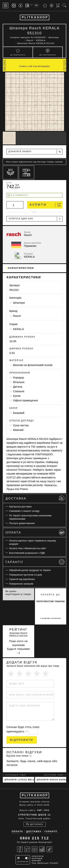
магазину (34, 450)
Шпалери (19, 303)
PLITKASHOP (35, 17)
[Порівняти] (52, 6)
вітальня (19, 382)
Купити (45, 205)
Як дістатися (35, 824)
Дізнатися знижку (35, 152)
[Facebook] (20, 849)
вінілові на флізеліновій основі (33, 365)
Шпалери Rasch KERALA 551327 (52, 780)
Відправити (22, 740)
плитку (29, 466)
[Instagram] (42, 849)
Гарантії (35, 562)
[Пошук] (64, 6)
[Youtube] (35, 849)
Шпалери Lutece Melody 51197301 (19, 780)
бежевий (19, 413)
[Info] (21, 6)
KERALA (18, 329)
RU (36, 5)
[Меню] (6, 6)
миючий (18, 430)
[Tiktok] (49, 849)
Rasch (17, 316)
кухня (17, 396)
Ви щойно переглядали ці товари (18, 593)
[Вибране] (45, 6)
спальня (19, 391)
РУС (47, 810)
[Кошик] (58, 6)
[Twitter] (27, 849)
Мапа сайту (26, 805)
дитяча (18, 387)
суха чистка (21, 425)
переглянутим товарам (51, 601)
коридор (18, 377)
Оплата (35, 532)
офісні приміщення (25, 400)
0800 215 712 (34, 838)
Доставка (35, 498)
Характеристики (21, 268)
